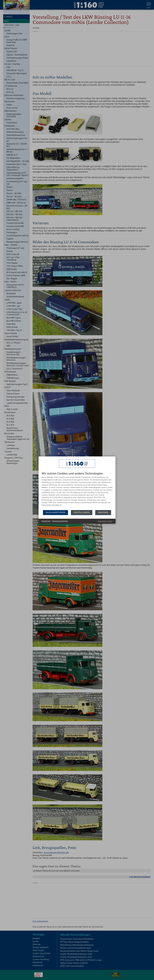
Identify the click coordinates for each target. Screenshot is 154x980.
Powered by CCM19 (105, 521)
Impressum (46, 521)
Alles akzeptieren (55, 512)
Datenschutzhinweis (60, 521)
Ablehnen (103, 512)
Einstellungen (82, 512)
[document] (77, 491)
